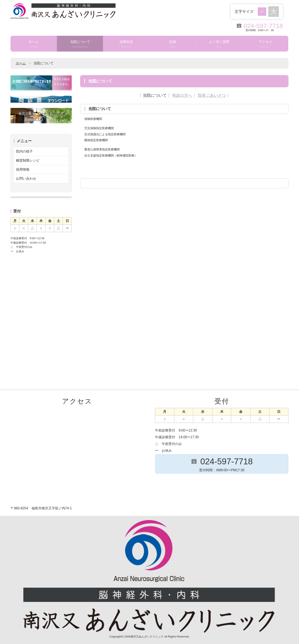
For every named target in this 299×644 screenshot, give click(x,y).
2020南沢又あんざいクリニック (144, 637)
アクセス (265, 44)
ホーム (34, 44)
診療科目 (126, 44)
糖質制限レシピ (28, 160)
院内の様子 (24, 151)
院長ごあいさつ (212, 95)
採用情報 (23, 169)
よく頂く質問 (219, 44)
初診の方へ (182, 95)
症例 (173, 44)
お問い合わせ (26, 179)
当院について (80, 44)
